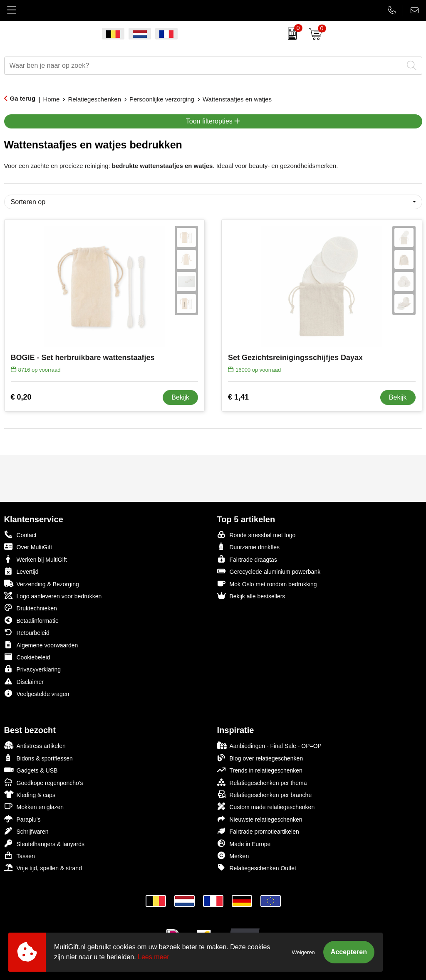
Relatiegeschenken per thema (262, 782)
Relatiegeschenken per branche (265, 794)
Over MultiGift (28, 547)
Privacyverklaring (33, 669)
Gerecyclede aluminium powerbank (269, 571)
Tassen (20, 855)
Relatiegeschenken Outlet (257, 868)
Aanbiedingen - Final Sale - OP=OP (269, 745)
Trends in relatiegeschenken (260, 770)
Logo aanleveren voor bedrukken (53, 596)
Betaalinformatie (31, 620)
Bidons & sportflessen (38, 758)
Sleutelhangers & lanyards (44, 843)
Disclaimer (24, 681)
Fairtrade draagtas (247, 559)
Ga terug (23, 98)
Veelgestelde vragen (37, 693)
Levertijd (21, 571)
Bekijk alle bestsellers (251, 596)
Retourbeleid (27, 632)
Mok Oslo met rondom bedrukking (267, 584)
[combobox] (204, 66)
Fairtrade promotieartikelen (258, 831)
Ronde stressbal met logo (256, 534)
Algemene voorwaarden (41, 645)
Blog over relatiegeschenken (260, 758)
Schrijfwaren (26, 831)
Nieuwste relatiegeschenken (260, 819)
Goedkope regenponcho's (44, 782)
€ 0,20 (21, 397)
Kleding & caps (30, 794)
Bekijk (180, 397)
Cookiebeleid (27, 657)
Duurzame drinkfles (249, 547)
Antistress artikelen (35, 745)
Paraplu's (22, 819)
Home (51, 99)
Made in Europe (244, 843)
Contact (20, 535)
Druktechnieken (31, 608)
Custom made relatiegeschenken (266, 806)
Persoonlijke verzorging (162, 99)
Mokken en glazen (34, 806)
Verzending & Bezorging (42, 584)
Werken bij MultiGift (36, 559)
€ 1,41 (238, 397)
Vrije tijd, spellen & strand (43, 868)
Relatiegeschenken (94, 99)
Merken (233, 855)
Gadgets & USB (31, 770)
